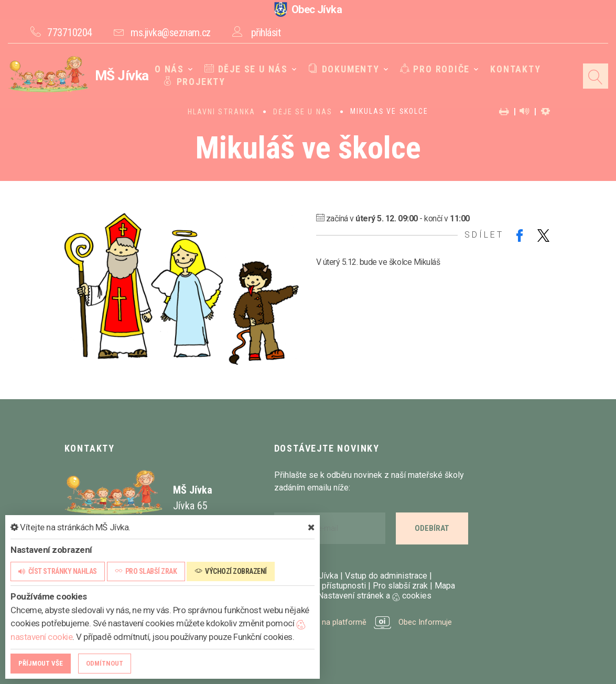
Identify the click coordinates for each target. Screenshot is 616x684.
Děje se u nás (246, 69)
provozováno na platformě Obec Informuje (366, 622)
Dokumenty (341, 69)
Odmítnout (105, 663)
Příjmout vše (41, 663)
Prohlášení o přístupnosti (320, 586)
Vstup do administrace (386, 576)
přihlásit (266, 33)
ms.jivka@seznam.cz (170, 33)
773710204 (70, 33)
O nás (173, 69)
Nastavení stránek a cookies (370, 596)
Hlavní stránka (221, 112)
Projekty (198, 82)
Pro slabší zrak (400, 586)
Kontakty (506, 69)
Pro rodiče (428, 69)
